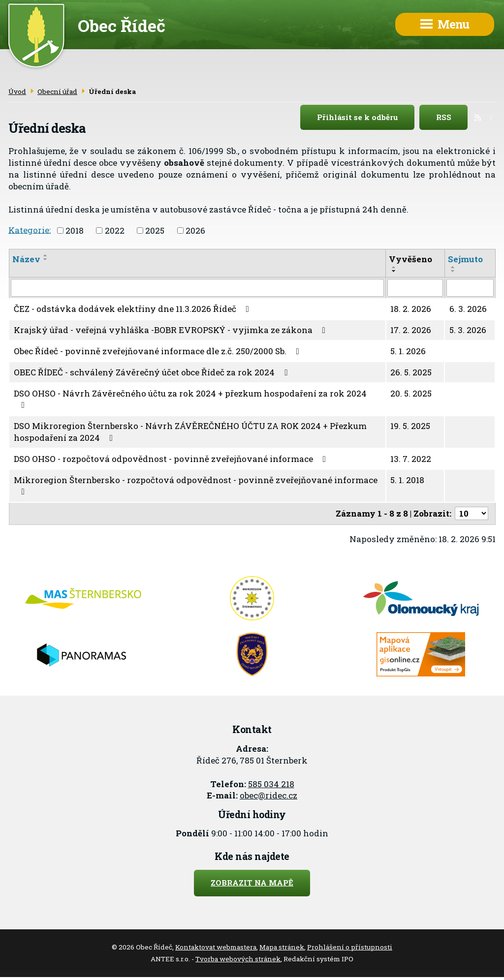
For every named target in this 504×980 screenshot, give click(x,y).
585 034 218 (271, 784)
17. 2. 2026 (411, 330)
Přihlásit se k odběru (366, 118)
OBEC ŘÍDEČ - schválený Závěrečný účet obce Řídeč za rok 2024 (153, 372)
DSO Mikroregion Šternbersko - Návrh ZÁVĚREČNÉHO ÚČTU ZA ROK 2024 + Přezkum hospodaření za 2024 (190, 432)
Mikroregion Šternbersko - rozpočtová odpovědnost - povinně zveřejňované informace (196, 485)
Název (26, 259)
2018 (75, 230)
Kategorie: (30, 230)
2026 (195, 230)
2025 (155, 230)
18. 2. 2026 (411, 309)
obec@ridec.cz (268, 795)
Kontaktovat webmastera (216, 947)
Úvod (17, 92)
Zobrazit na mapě (252, 883)
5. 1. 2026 (408, 351)
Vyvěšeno (410, 259)
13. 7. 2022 (411, 459)
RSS (452, 118)
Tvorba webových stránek (238, 959)
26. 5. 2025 (411, 372)
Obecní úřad (57, 92)
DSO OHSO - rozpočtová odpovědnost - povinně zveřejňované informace (172, 459)
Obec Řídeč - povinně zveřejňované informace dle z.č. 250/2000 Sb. (158, 351)
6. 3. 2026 (468, 309)
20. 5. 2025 (411, 393)
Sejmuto (465, 259)
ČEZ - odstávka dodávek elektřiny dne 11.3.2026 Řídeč (133, 309)
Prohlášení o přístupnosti (350, 947)
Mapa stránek (282, 947)
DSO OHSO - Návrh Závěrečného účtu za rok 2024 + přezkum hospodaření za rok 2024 (190, 399)
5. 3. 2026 (468, 330)
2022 (115, 230)
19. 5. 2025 (410, 426)
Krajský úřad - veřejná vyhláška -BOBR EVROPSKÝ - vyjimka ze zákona (172, 330)
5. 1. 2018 (407, 480)
